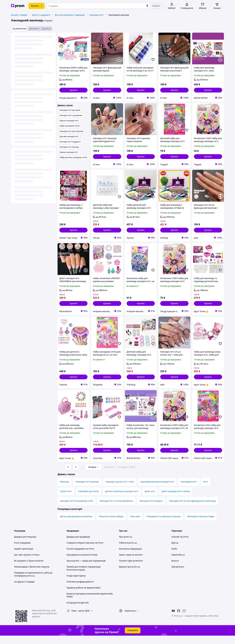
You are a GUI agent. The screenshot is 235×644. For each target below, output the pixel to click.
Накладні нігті (97, 15)
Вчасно (175, 569)
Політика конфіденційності (80, 590)
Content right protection (131, 569)
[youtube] (173, 619)
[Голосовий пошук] (147, 6)
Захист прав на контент (131, 563)
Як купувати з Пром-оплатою (29, 569)
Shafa (174, 557)
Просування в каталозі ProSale (82, 563)
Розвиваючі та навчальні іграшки (164, 525)
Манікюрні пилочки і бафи (201, 525)
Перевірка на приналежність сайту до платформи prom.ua (33, 583)
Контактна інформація (130, 557)
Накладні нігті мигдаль (151, 509)
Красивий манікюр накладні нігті (157, 490)
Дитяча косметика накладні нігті (122, 500)
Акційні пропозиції (24, 557)
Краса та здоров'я (41, 15)
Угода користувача (76, 584)
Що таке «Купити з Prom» (27, 563)
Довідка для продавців (78, 545)
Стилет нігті (66, 500)
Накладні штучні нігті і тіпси (120, 490)
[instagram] (184, 619)
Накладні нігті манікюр (87, 490)
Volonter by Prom (180, 545)
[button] (73, 90)
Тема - (78, 619)
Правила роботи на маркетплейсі (84, 596)
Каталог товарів (19, 15)
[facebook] (179, 619)
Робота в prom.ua (128, 551)
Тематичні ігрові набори (111, 525)
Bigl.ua (175, 551)
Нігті (206, 490)
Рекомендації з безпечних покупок (32, 575)
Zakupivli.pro (178, 575)
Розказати (133, 639)
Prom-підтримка (22, 551)
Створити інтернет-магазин (80, 551)
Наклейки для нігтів (88, 500)
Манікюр (64, 490)
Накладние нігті (189, 490)
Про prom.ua (126, 545)
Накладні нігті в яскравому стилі (76, 509)
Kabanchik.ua (178, 563)
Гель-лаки (135, 525)
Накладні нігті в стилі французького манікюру (193, 509)
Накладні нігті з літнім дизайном (116, 509)
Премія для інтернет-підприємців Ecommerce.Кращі (84, 577)
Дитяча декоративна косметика (76, 525)
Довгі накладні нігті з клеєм (176, 500)
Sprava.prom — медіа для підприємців (86, 569)
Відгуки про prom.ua (129, 575)
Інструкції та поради (24, 590)
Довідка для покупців (25, 545)
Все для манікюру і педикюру (70, 15)
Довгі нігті (150, 500)
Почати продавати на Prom (80, 557)
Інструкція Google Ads (78, 611)
